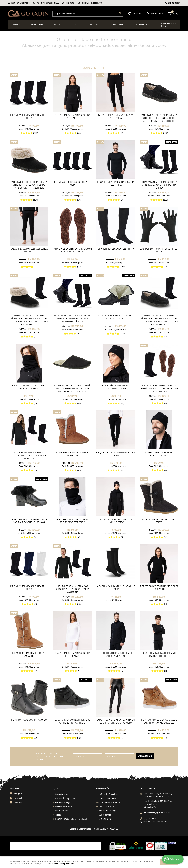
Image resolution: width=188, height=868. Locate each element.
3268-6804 (174, 3)
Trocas (58, 815)
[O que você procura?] (120, 14)
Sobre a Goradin (106, 806)
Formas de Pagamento (66, 798)
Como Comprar (62, 794)
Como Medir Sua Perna (109, 802)
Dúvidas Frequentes (65, 806)
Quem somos (105, 815)
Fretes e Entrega (63, 802)
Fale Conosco (105, 819)
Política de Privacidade (109, 794)
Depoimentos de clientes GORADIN (72, 819)
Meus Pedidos (62, 811)
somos (117, 25)
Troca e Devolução (107, 798)
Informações (103, 788)
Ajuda (56, 788)
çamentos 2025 (169, 25)
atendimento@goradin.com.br (157, 813)
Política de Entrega (107, 811)
